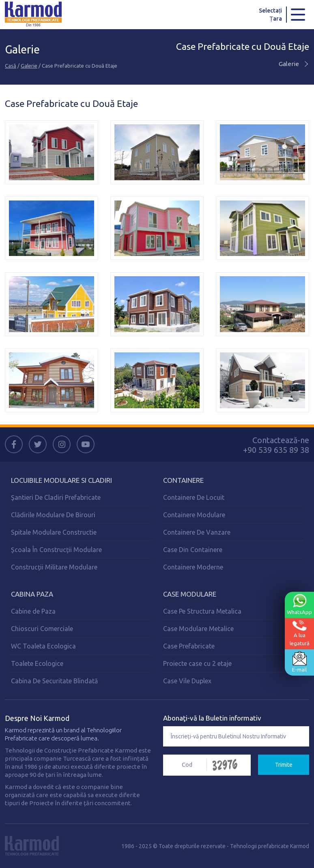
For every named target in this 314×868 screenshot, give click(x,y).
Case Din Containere (193, 550)
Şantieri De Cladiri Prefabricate (56, 497)
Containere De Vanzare (197, 532)
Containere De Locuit (194, 497)
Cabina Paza (32, 594)
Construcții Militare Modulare (54, 567)
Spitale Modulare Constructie (54, 532)
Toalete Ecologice (37, 663)
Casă (11, 66)
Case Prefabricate (189, 646)
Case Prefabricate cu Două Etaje (243, 46)
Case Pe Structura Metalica (202, 611)
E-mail (299, 662)
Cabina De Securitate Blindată (54, 681)
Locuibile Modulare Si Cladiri (61, 480)
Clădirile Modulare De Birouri (53, 515)
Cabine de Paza (33, 611)
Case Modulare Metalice (198, 629)
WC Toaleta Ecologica (43, 646)
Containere (183, 480)
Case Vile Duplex (187, 681)
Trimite (284, 765)
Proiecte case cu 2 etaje (197, 663)
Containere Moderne (193, 567)
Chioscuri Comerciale (42, 629)
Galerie (29, 66)
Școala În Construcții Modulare (56, 550)
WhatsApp (299, 604)
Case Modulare (190, 594)
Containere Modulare (194, 515)
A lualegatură (300, 633)
